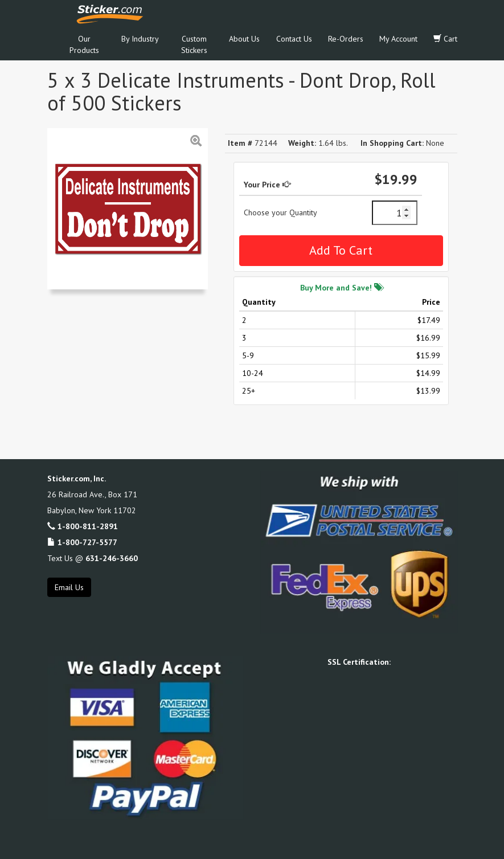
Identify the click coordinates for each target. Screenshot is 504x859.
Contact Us (294, 39)
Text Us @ (93, 558)
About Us (244, 39)
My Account (398, 39)
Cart (445, 39)
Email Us (69, 587)
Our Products (84, 44)
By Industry (140, 39)
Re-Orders (346, 39)
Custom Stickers (194, 44)
